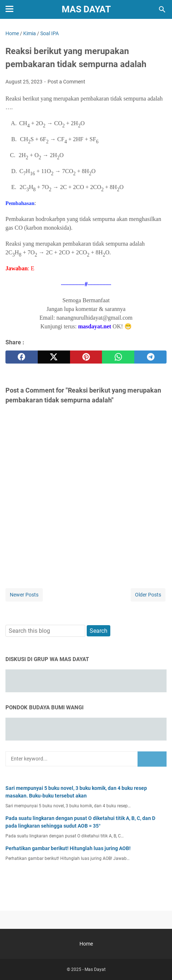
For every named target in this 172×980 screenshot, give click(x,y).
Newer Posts (24, 595)
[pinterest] (86, 357)
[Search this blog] (162, 9)
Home (86, 944)
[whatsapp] (118, 357)
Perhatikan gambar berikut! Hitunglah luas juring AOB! (68, 848)
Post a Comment (66, 82)
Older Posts (148, 595)
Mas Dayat (86, 9)
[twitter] (54, 357)
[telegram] (150, 357)
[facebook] (22, 357)
